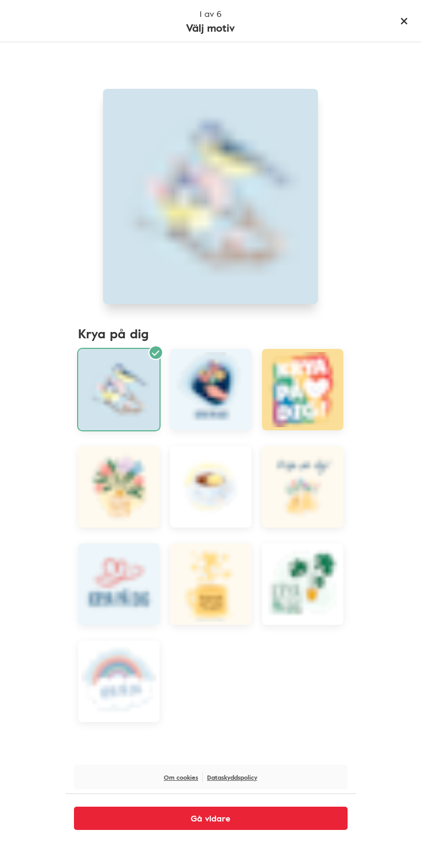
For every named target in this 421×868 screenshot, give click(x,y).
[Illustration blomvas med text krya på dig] (119, 487)
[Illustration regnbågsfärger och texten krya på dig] (303, 390)
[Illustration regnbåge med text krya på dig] (119, 681)
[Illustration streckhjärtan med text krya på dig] (119, 584)
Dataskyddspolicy (232, 777)
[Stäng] (404, 21)
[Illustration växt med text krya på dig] (303, 584)
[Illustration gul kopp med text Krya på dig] (211, 584)
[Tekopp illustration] (211, 487)
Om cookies (181, 777)
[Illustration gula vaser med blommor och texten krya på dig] (303, 487)
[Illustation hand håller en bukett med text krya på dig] (211, 390)
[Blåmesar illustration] (119, 390)
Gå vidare (210, 818)
